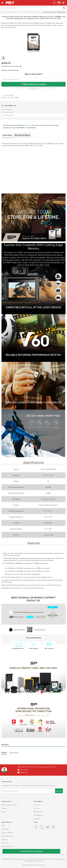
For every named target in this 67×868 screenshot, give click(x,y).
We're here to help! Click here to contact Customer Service (37, 767)
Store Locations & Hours (9, 805)
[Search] (64, 8)
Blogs (3, 812)
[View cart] (63, 3)
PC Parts (8, 12)
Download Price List (8, 846)
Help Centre (5, 829)
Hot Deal (36, 808)
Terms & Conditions (32, 88)
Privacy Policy (40, 865)
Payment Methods (7, 833)
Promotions (37, 805)
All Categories (38, 815)
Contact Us (5, 843)
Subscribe (59, 791)
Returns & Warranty (8, 836)
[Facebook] (36, 829)
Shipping (4, 839)
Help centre (24, 770)
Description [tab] (7, 135)
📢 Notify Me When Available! (33, 84)
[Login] (59, 3)
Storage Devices (16, 12)
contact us (28, 125)
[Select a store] (54, 3)
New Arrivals (38, 812)
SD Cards (39, 12)
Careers (4, 808)
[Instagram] (54, 829)
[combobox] (33, 8)
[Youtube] (48, 829)
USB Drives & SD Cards (29, 12)
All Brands (37, 819)
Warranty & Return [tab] (22, 135)
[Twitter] (42, 829)
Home (3, 12)
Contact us (24, 772)
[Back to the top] (63, 851)
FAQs (3, 826)
